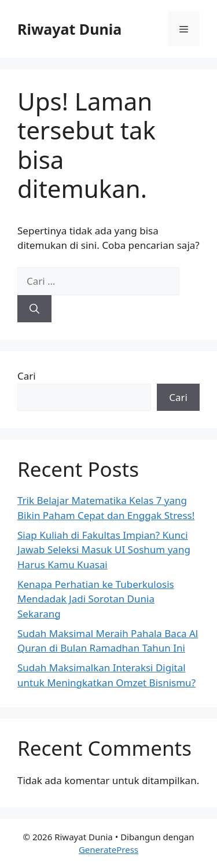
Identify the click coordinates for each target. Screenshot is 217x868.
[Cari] (34, 309)
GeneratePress (108, 849)
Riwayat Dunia (69, 29)
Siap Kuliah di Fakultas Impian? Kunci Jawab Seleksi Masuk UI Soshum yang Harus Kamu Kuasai (104, 550)
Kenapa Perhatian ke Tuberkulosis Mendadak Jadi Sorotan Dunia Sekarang (96, 599)
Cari (27, 376)
